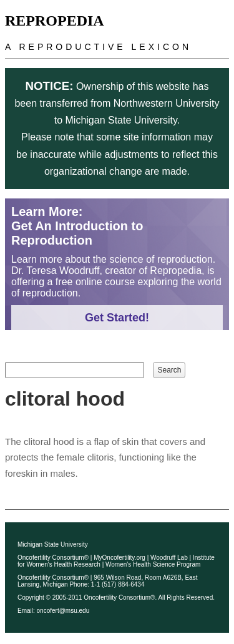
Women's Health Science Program (153, 564)
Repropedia (55, 21)
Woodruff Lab (169, 558)
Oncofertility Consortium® (53, 558)
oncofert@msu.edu (63, 611)
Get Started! (117, 318)
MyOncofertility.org (119, 558)
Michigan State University (53, 544)
